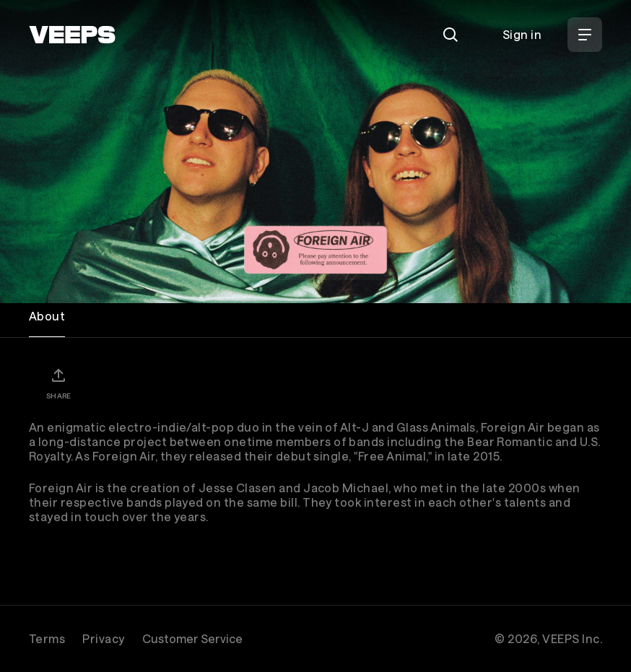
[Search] (451, 35)
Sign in (522, 34)
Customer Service (192, 638)
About (47, 316)
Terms (47, 638)
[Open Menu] (585, 35)
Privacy (103, 638)
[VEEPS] (72, 35)
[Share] (58, 383)
